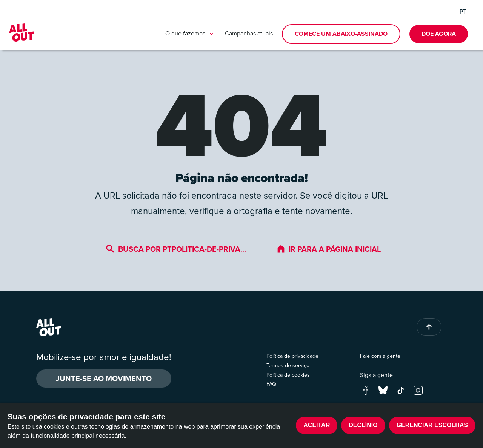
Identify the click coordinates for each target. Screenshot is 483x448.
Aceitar (317, 425)
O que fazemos (191, 34)
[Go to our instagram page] (418, 390)
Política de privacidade (292, 356)
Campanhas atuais (249, 33)
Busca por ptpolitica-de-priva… (176, 249)
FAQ (271, 384)
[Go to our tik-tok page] (401, 390)
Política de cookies (288, 375)
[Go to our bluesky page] (383, 390)
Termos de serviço (288, 366)
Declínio (363, 425)
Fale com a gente (380, 356)
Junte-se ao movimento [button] (104, 378)
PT (463, 12)
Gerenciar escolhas (432, 425)
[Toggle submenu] (211, 34)
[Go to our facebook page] (366, 390)
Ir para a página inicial (328, 249)
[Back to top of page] (429, 327)
